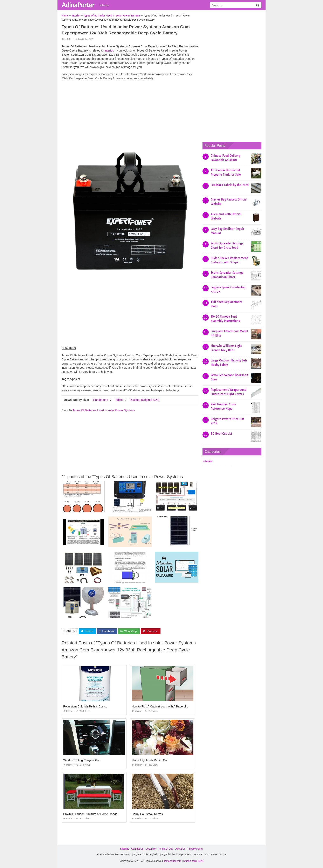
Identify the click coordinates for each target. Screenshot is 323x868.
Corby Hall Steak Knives (147, 814)
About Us (180, 849)
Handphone (101, 400)
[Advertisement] (130, 112)
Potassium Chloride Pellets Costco (85, 706)
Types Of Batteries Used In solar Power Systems (104, 410)
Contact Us (137, 849)
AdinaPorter (78, 5)
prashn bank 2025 (193, 861)
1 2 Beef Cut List (221, 434)
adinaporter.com (172, 861)
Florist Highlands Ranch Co (149, 760)
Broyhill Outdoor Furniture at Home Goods (90, 814)
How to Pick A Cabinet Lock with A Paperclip (160, 706)
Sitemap (125, 849)
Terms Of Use (166, 849)
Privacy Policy (195, 849)
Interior (104, 5)
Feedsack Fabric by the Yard (230, 185)
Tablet (119, 400)
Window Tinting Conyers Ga (81, 760)
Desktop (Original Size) (145, 400)
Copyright (151, 849)
